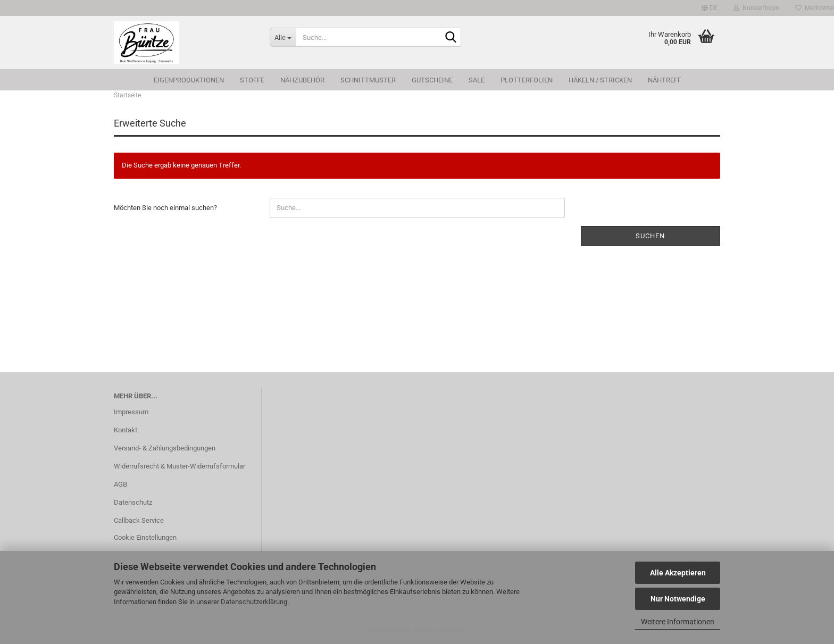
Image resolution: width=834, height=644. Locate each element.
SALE (477, 80)
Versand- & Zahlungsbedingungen (165, 448)
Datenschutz (133, 502)
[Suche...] (283, 37)
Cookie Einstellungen (145, 537)
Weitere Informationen (678, 622)
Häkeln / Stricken (600, 80)
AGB (120, 484)
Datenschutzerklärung (254, 602)
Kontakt (126, 430)
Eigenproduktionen (189, 80)
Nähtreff (665, 80)
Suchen (650, 236)
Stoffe (252, 80)
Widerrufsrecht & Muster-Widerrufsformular (180, 466)
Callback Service (139, 520)
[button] (710, 8)
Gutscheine (432, 80)
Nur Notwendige (678, 599)
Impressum (131, 412)
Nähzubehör (302, 80)
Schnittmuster (368, 80)
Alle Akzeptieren (678, 573)
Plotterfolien (527, 80)
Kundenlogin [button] (756, 8)
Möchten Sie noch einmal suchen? (165, 208)
